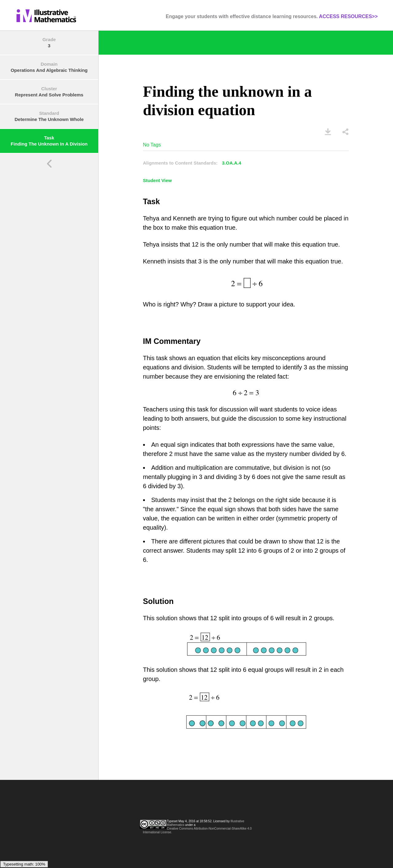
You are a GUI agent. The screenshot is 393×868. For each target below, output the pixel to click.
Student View (158, 180)
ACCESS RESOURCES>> (348, 16)
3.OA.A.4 (232, 163)
